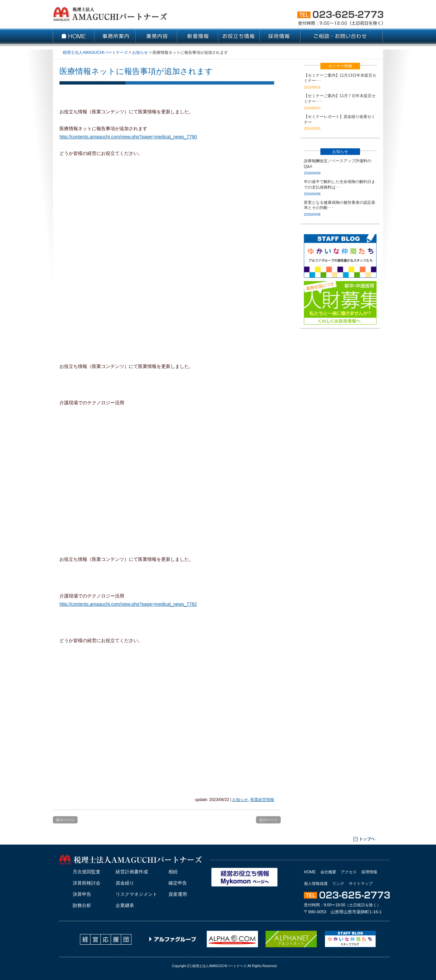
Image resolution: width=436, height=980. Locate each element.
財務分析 (82, 905)
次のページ (268, 820)
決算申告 (82, 894)
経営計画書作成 (132, 872)
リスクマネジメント (136, 894)
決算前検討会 (87, 883)
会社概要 (328, 872)
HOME (310, 872)
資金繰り (125, 883)
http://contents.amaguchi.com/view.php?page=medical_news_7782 (128, 604)
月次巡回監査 (87, 872)
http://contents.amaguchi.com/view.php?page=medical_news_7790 (128, 137)
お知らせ (240, 800)
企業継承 (125, 905)
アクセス (349, 872)
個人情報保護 (316, 884)
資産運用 (178, 894)
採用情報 (369, 872)
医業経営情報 (262, 800)
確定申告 (178, 883)
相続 (173, 872)
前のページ (65, 820)
